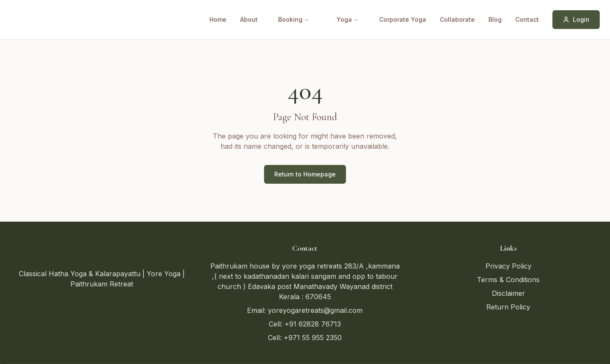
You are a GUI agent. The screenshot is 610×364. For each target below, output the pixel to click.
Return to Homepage (305, 174)
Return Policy (508, 307)
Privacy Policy (508, 266)
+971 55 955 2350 (313, 338)
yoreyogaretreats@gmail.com (315, 310)
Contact (527, 19)
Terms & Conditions (508, 280)
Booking (294, 19)
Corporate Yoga (403, 19)
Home (218, 19)
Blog (495, 19)
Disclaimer (508, 293)
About (249, 19)
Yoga (348, 19)
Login (576, 19)
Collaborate (457, 19)
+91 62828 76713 (313, 324)
